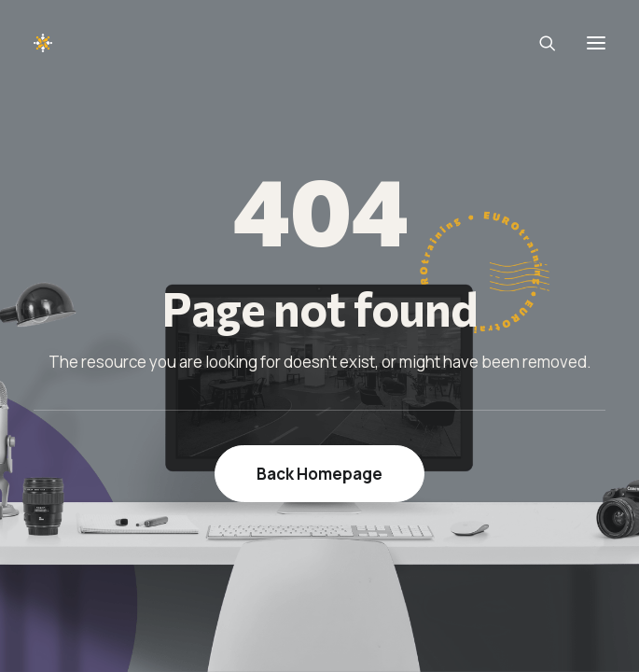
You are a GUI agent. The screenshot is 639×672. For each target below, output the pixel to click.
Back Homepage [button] (319, 474)
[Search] (539, 43)
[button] (596, 43)
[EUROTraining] (87, 43)
